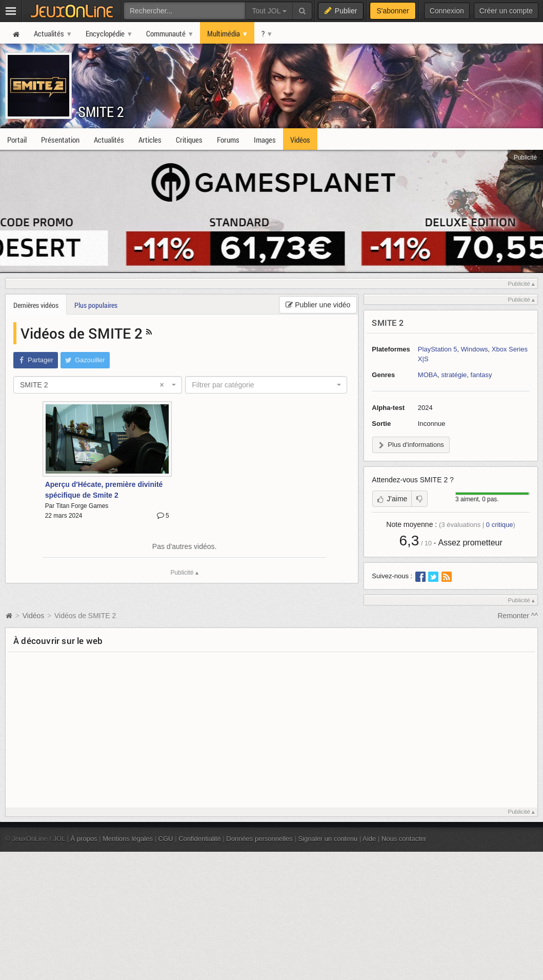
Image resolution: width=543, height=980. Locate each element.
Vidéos (34, 616)
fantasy (481, 375)
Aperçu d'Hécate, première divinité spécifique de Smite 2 (104, 490)
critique (500, 525)
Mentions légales (128, 839)
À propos (84, 839)
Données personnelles (259, 839)
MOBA (428, 375)
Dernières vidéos (36, 305)
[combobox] (98, 385)
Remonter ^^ (518, 616)
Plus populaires (96, 305)
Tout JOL (269, 11)
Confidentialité (200, 839)
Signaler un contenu (328, 839)
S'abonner (393, 11)
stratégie (454, 375)
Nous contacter (404, 839)
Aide (369, 839)
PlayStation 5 (438, 349)
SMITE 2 (101, 112)
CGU (166, 839)
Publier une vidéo (318, 305)
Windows (475, 349)
